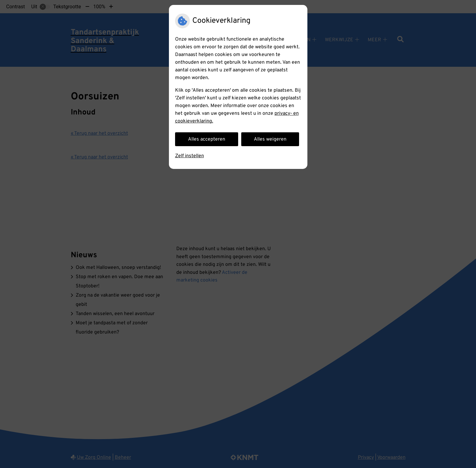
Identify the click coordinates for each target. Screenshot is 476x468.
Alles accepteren (207, 139)
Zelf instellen (190, 156)
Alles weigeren (270, 139)
